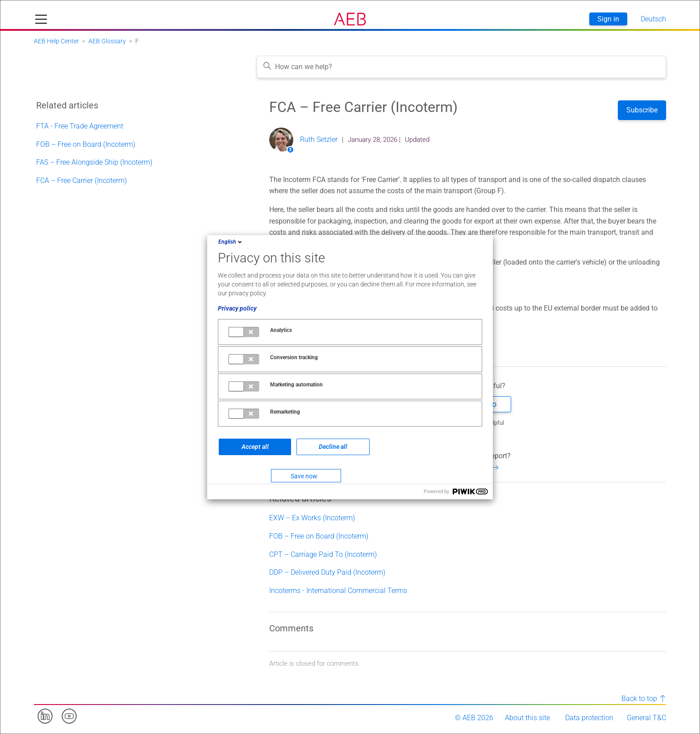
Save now (304, 476)
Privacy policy (237, 308)
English (231, 242)
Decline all (333, 447)
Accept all (255, 447)
